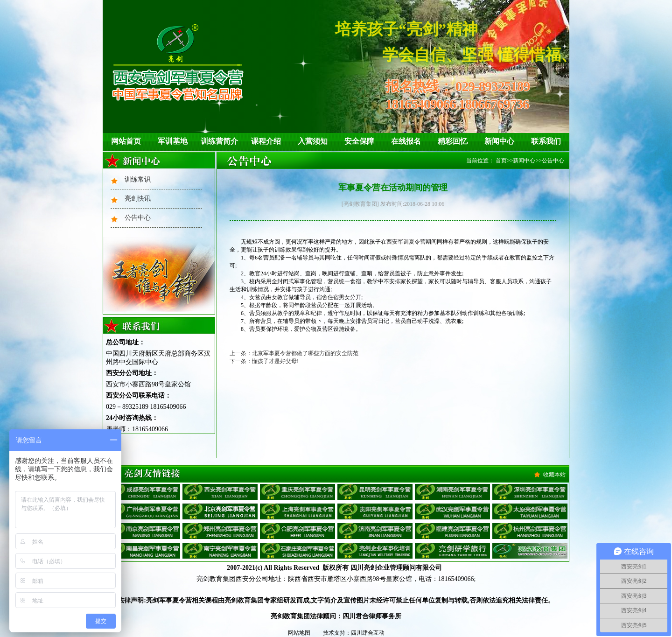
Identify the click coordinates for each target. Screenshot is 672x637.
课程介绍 (266, 141)
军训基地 (173, 141)
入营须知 (313, 141)
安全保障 (359, 141)
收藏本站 (554, 475)
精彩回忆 (453, 141)
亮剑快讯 (138, 199)
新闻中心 (499, 141)
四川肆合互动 (368, 633)
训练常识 (138, 179)
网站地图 (299, 633)
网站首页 (126, 141)
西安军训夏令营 (406, 242)
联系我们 (546, 141)
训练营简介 (219, 141)
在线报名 (406, 141)
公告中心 (138, 218)
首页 (501, 161)
